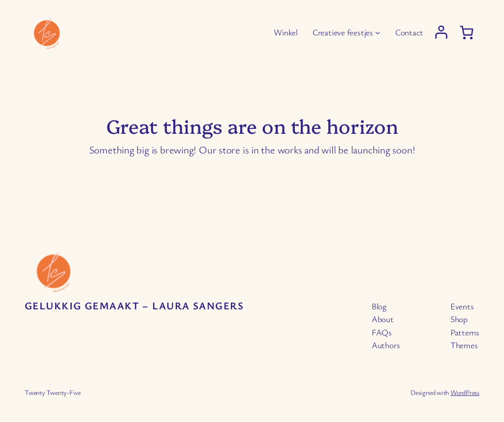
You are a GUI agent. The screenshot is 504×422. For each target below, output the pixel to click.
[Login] (441, 32)
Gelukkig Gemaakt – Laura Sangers (134, 305)
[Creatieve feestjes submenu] (378, 32)
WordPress (465, 392)
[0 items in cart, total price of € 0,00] (467, 33)
